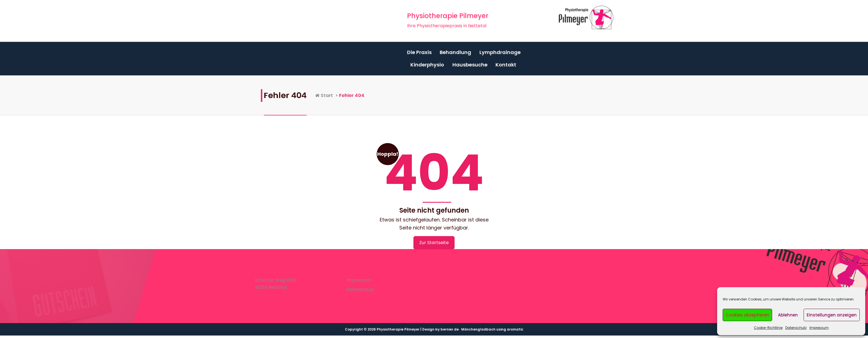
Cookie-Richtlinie (768, 328)
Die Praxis (419, 50)
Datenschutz (796, 328)
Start (357, 95)
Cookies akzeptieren (747, 315)
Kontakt (506, 63)
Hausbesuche (470, 63)
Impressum (819, 328)
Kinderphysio (427, 63)
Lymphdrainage (500, 50)
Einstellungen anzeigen (832, 315)
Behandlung (455, 50)
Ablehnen (788, 315)
